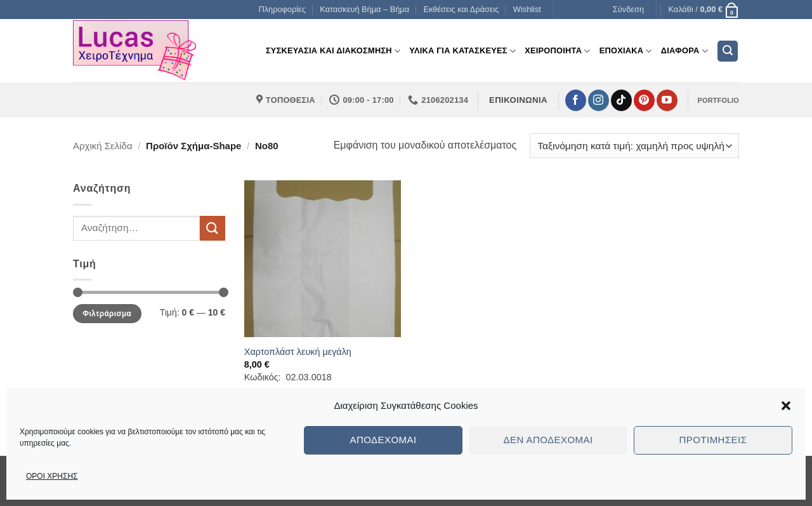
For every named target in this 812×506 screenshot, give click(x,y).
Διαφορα (684, 51)
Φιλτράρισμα (107, 314)
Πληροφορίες (282, 9)
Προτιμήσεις (713, 440)
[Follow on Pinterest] (644, 100)
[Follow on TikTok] (621, 100)
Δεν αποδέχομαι (548, 440)
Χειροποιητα (558, 51)
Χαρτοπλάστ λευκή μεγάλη (298, 352)
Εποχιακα (626, 51)
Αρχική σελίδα (103, 146)
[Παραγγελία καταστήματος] (634, 146)
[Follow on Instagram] (599, 100)
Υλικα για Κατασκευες (462, 51)
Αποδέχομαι (383, 440)
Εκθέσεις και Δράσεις (462, 9)
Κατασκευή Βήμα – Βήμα (364, 9)
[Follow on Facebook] (576, 100)
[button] (786, 406)
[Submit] (213, 228)
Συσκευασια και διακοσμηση (333, 51)
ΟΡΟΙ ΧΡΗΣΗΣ (52, 476)
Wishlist (527, 9)
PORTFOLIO (718, 100)
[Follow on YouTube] (667, 100)
